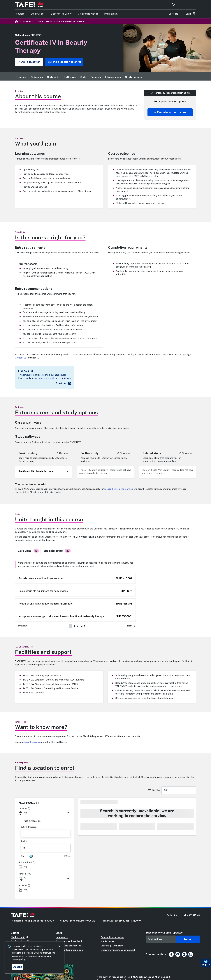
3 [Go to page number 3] (78, 626)
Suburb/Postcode (29, 827)
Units (83, 77)
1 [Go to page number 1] (71, 626)
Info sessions (113, 77)
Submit (188, 939)
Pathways (70, 77)
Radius (24, 841)
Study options (133, 77)
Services (96, 77)
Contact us (21, 358)
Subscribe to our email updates (164, 933)
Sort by (156, 790)
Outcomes (37, 77)
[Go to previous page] (21, 626)
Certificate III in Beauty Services (43, 471)
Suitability (53, 77)
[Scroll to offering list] (170, 112)
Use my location (31, 821)
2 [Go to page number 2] (74, 626)
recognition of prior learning (119, 489)
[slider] (31, 856)
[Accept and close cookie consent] (18, 967)
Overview (21, 77)
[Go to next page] (131, 626)
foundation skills (47, 378)
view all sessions (32, 742)
